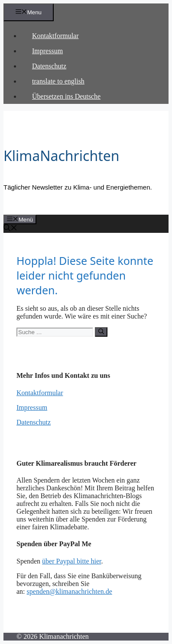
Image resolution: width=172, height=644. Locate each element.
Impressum (47, 51)
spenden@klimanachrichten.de (70, 591)
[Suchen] (101, 332)
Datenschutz (49, 66)
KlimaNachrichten (62, 156)
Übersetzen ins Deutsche (66, 96)
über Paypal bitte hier (71, 561)
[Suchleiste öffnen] (10, 229)
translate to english (58, 81)
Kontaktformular (55, 36)
